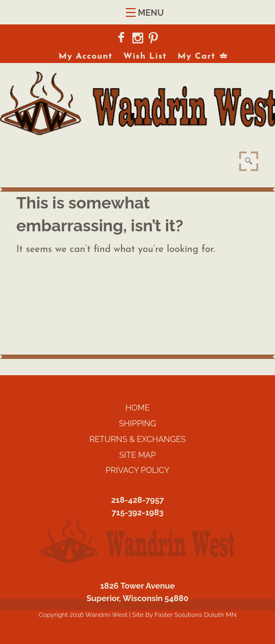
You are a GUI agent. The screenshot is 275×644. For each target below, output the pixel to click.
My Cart (196, 56)
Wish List (145, 56)
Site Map (138, 455)
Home (137, 408)
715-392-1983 (138, 513)
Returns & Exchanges (138, 439)
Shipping (137, 424)
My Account (85, 56)
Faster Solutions (178, 615)
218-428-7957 (137, 500)
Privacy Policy (138, 470)
